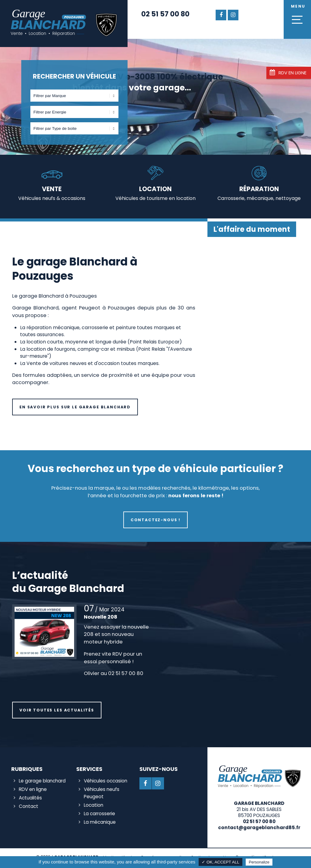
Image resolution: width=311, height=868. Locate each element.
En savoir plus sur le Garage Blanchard (75, 407)
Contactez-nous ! (156, 520)
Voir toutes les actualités (57, 710)
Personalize (259, 862)
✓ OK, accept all (220, 862)
